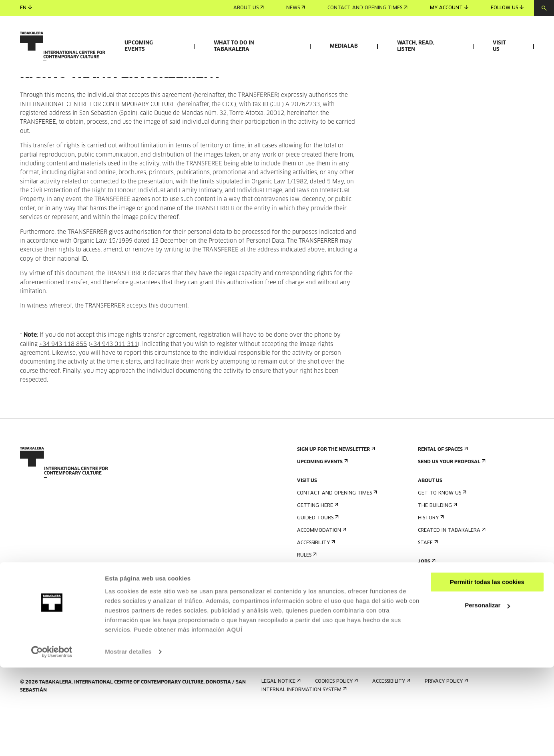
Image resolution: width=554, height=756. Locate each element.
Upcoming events (139, 46)
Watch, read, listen (416, 46)
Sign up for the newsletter (335, 496)
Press (306, 633)
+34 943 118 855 (63, 391)
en (26, 8)
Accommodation (321, 577)
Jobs (426, 608)
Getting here (317, 552)
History (430, 564)
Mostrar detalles (128, 740)
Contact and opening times (367, 8)
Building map (316, 614)
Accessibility (315, 589)
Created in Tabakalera (451, 577)
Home (27, 104)
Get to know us (441, 540)
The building (437, 552)
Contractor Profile (446, 620)
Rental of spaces (442, 496)
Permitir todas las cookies (487, 671)
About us (249, 8)
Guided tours (317, 564)
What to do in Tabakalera (234, 46)
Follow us (507, 8)
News (296, 8)
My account (449, 8)
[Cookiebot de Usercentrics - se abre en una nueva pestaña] (52, 740)
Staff (427, 589)
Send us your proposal (451, 508)
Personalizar (487, 694)
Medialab (344, 46)
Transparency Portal (449, 633)
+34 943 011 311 (114, 391)
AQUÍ (235, 718)
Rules (306, 602)
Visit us (499, 46)
